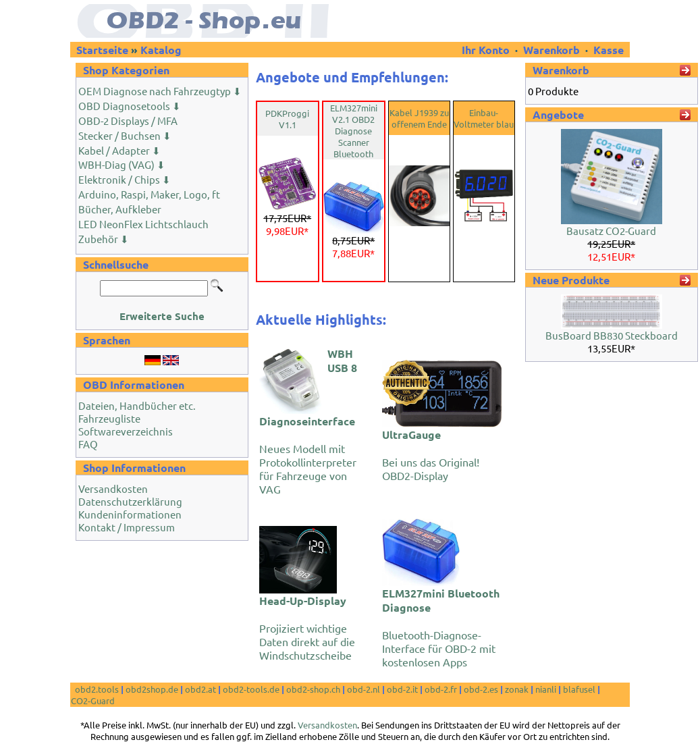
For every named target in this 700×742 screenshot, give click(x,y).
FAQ (88, 444)
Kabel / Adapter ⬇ (119, 150)
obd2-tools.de (251, 689)
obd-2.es (481, 689)
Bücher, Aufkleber (120, 209)
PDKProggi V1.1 (287, 119)
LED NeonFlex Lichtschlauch (143, 224)
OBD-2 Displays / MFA (128, 121)
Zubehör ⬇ (104, 239)
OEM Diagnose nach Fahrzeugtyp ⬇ (160, 91)
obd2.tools (97, 689)
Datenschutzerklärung (130, 501)
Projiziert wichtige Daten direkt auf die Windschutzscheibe (307, 628)
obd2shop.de (152, 689)
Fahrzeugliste (109, 418)
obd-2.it (402, 689)
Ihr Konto (487, 50)
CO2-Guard (93, 700)
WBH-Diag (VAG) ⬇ (122, 164)
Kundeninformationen (130, 514)
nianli (546, 689)
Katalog (161, 50)
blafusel (579, 689)
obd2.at (200, 689)
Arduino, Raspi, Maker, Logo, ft (149, 194)
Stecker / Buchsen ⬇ (125, 135)
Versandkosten (113, 488)
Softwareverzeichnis (126, 431)
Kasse (609, 50)
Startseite (102, 50)
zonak (517, 689)
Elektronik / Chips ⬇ (125, 179)
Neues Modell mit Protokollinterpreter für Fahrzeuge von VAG (308, 421)
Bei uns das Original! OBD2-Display (431, 455)
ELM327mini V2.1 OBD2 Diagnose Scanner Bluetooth (354, 131)
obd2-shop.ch (313, 689)
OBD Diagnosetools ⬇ (130, 106)
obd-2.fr (441, 689)
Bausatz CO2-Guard (611, 231)
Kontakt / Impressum (127, 527)
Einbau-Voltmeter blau (484, 118)
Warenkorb (551, 50)
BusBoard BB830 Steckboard (612, 335)
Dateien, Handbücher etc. (137, 405)
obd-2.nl (364, 689)
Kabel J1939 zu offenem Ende (419, 118)
